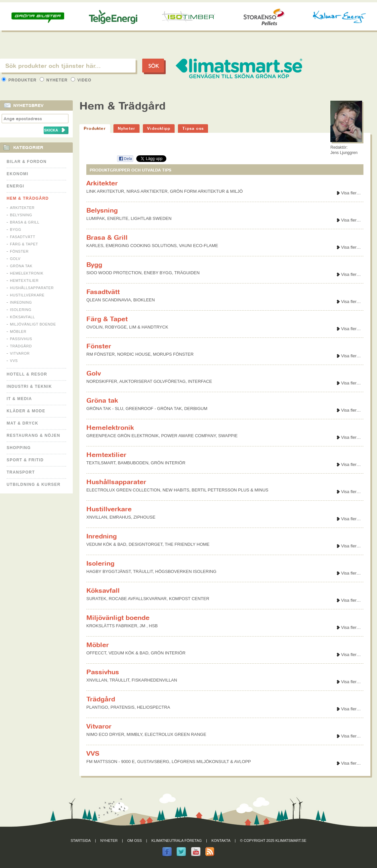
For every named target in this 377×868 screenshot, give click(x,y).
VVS (14, 361)
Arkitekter (22, 208)
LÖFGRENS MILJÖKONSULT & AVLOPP (211, 762)
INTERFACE (200, 381)
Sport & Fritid (25, 460)
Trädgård (21, 346)
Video (81, 80)
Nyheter (54, 80)
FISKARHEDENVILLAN (154, 680)
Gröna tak (21, 266)
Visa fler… (351, 193)
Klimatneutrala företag (177, 841)
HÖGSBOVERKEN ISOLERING (186, 571)
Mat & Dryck (22, 423)
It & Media (19, 399)
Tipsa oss (193, 128)
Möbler (18, 332)
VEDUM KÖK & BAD (106, 544)
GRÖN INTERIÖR (168, 463)
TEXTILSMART (101, 463)
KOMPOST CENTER (189, 599)
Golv (15, 259)
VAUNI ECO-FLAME (198, 246)
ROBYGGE (116, 327)
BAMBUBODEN (133, 463)
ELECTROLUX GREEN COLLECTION (123, 490)
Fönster (19, 251)
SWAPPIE (228, 436)
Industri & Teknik (29, 386)
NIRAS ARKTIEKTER (147, 191)
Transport (21, 472)
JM (143, 626)
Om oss (135, 841)
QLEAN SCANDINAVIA (109, 300)
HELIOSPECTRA (153, 707)
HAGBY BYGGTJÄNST (108, 571)
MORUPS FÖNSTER (173, 354)
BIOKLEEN (144, 300)
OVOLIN (94, 327)
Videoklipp (159, 128)
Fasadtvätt (22, 237)
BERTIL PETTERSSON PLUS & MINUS (230, 490)
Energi (15, 186)
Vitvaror (20, 353)
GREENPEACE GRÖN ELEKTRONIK (123, 436)
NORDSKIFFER (102, 381)
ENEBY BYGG (158, 273)
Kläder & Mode (26, 411)
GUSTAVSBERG (153, 762)
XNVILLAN (97, 517)
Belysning (21, 215)
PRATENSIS (123, 707)
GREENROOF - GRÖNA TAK (154, 408)
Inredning (21, 302)
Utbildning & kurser (34, 485)
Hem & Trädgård (28, 198)
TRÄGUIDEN (187, 273)
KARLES (95, 246)
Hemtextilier (24, 281)
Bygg (16, 230)
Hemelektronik (27, 273)
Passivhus (21, 339)
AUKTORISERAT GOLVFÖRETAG (152, 381)
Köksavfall (22, 317)
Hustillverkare (27, 295)
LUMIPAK (96, 218)
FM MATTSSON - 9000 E (110, 762)
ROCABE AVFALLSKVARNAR (138, 599)
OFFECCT (96, 653)
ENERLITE (118, 218)
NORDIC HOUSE (134, 354)
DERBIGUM (196, 408)
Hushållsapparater (32, 288)
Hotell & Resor (27, 374)
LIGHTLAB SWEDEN (151, 218)
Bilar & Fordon (27, 162)
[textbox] (68, 66)
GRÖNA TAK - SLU (105, 408)
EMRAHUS (120, 517)
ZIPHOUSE (144, 517)
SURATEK (96, 599)
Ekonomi (18, 174)
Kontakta (221, 841)
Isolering (21, 310)
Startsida (81, 841)
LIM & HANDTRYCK (148, 327)
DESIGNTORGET (146, 544)
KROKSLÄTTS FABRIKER (112, 626)
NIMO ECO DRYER (105, 734)
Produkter (20, 80)
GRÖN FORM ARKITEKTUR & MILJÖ (206, 191)
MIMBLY (134, 734)
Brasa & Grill (25, 222)
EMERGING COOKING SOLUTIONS (141, 246)
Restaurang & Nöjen (33, 435)
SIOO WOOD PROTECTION (114, 273)
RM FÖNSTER (101, 354)
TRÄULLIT (143, 571)
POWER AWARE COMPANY (188, 436)
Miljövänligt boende (33, 324)
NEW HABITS (176, 490)
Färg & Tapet (24, 244)
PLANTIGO (97, 707)
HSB (153, 626)
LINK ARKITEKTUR (105, 191)
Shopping (19, 448)
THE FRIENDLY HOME (187, 544)
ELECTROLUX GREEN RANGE (175, 734)
